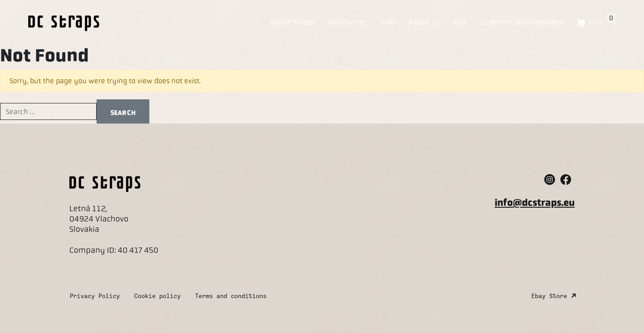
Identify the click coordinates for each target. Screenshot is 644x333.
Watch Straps (292, 22)
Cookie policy (157, 296)
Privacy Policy (95, 296)
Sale (388, 22)
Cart (602, 22)
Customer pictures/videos (523, 22)
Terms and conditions (231, 296)
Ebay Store (549, 296)
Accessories (347, 22)
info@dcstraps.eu (535, 203)
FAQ (460, 22)
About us (424, 22)
